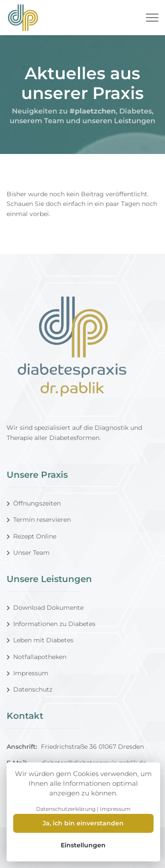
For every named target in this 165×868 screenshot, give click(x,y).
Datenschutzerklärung (66, 809)
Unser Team (28, 553)
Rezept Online (31, 536)
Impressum (27, 673)
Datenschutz (29, 689)
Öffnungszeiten (34, 503)
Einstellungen (83, 845)
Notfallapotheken (37, 657)
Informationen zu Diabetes (51, 624)
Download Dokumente (45, 608)
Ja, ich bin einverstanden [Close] (83, 823)
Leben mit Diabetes (40, 640)
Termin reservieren (39, 520)
